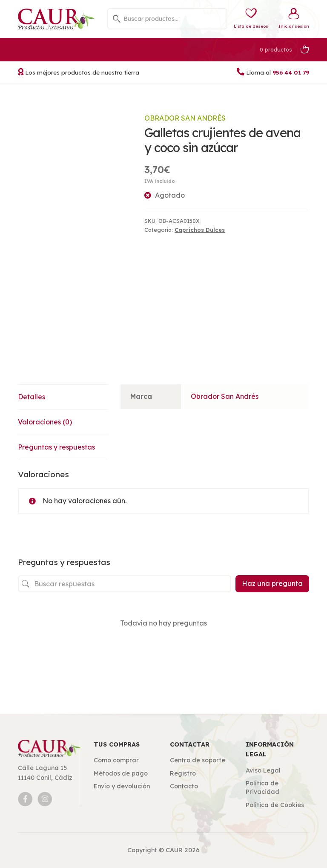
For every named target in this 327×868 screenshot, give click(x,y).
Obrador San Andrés (185, 118)
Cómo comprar (116, 760)
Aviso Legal (263, 770)
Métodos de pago (121, 773)
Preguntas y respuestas (56, 447)
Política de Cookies (275, 805)
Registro (183, 773)
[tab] (67, 397)
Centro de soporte (198, 760)
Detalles (32, 397)
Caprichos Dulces (200, 230)
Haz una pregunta (272, 583)
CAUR (174, 850)
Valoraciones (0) (45, 422)
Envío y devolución (122, 786)
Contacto (184, 786)
